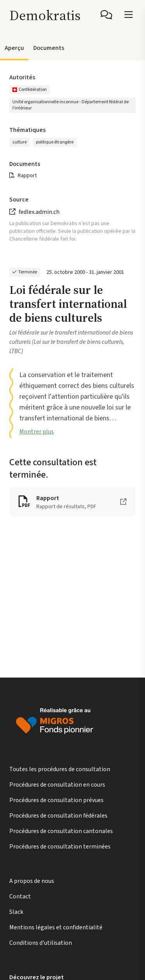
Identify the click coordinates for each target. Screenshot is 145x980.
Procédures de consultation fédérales (58, 816)
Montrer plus (37, 432)
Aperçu (14, 48)
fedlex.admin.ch (39, 212)
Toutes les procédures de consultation (60, 769)
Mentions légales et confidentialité (56, 927)
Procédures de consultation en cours (57, 785)
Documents (49, 48)
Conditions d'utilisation (41, 943)
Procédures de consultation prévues (56, 800)
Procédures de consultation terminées (60, 847)
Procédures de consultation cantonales (61, 831)
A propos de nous (32, 881)
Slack (16, 912)
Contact (20, 896)
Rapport (27, 176)
